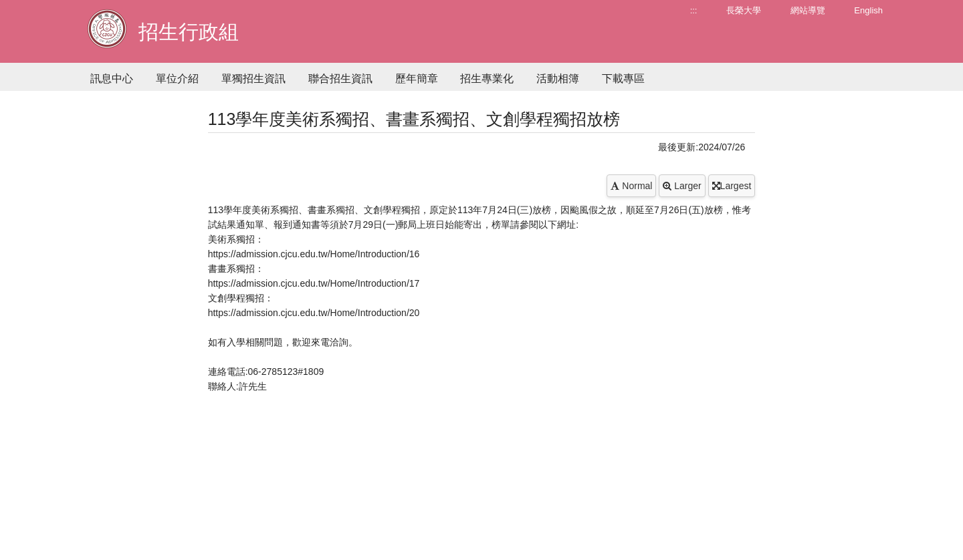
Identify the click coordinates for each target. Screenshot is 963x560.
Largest (732, 186)
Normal (631, 186)
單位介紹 (177, 79)
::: (694, 10)
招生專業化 (487, 79)
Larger (682, 186)
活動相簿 (558, 79)
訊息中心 (112, 79)
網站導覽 (808, 10)
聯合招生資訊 (340, 79)
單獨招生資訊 (253, 79)
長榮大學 (744, 10)
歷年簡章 (417, 79)
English (868, 10)
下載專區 (623, 79)
